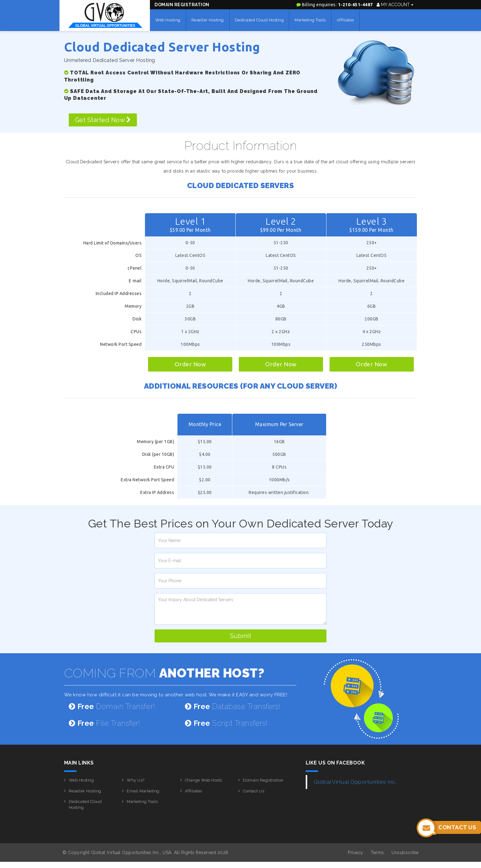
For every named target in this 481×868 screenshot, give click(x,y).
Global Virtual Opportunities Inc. (355, 782)
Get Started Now (103, 120)
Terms (377, 853)
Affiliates (345, 20)
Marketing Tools (310, 20)
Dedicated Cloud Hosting (259, 20)
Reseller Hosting (208, 20)
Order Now (190, 364)
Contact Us (254, 791)
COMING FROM (164, 673)
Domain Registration (182, 5)
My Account (395, 5)
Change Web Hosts (203, 780)
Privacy (356, 853)
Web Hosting (168, 20)
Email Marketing (143, 791)
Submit (241, 636)
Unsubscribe (405, 853)
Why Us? (136, 780)
